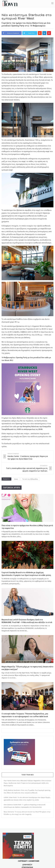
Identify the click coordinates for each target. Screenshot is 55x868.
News (16, 479)
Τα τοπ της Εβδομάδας (30, 479)
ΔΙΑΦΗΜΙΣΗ (27, 865)
